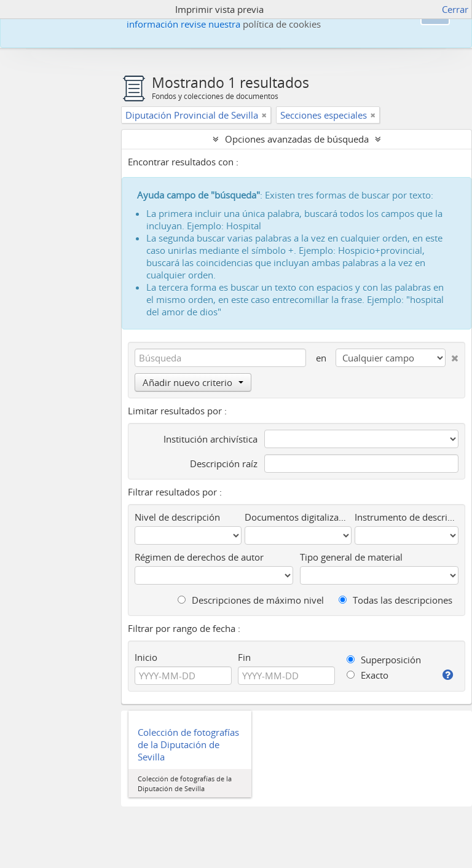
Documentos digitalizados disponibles (298, 517)
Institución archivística (210, 439)
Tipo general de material (351, 557)
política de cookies (282, 24)
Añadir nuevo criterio (193, 382)
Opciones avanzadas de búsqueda (297, 139)
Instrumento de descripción (407, 517)
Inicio (146, 657)
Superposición (384, 660)
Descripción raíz (224, 464)
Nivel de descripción (177, 517)
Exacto (368, 675)
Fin (244, 657)
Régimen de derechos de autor (199, 557)
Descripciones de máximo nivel (251, 600)
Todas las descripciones (395, 600)
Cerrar (455, 9)
